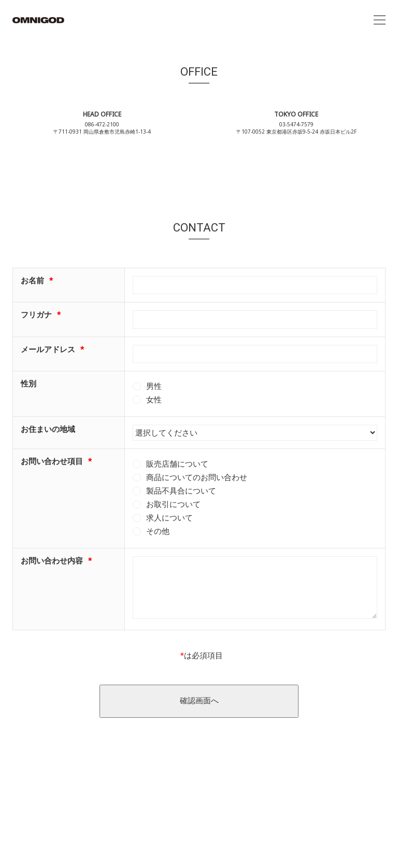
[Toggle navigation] (380, 20)
